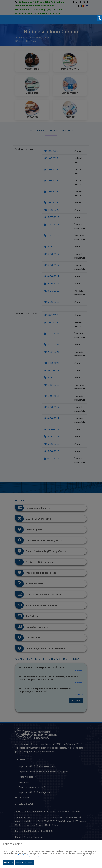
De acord (9, 862)
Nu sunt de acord (24, 862)
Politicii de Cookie (26, 855)
